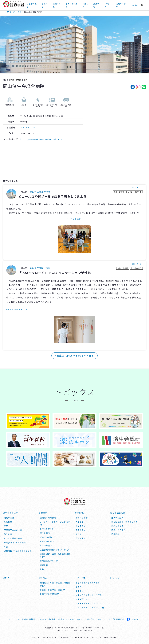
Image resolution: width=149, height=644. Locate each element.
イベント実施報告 (135, 192)
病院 (26, 80)
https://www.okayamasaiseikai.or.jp (41, 139)
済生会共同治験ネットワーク (54, 550)
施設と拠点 (57, 5)
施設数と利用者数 (48, 518)
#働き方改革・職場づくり (17, 309)
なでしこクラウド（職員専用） (111, 619)
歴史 (6, 526)
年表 (6, 547)
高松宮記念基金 (47, 541)
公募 (42, 569)
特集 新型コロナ (83, 599)
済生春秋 (80, 591)
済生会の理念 (32, 5)
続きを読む (76, 219)
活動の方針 (9, 518)
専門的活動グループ (49, 561)
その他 (79, 534)
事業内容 (45, 5)
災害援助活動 (46, 537)
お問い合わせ (91, 619)
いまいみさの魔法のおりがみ (89, 595)
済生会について (11, 513)
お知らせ (86, 5)
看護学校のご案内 (49, 594)
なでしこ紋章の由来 (13, 538)
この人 (79, 587)
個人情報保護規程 (29, 619)
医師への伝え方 (118, 530)
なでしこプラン (47, 529)
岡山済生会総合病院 (40, 192)
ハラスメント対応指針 (46, 619)
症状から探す (117, 518)
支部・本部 (81, 538)
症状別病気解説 (72, 5)
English (135, 5)
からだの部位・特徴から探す (124, 522)
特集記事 (115, 534)
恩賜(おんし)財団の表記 (15, 543)
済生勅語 (8, 534)
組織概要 (8, 522)
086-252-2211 (28, 127)
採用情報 (96, 5)
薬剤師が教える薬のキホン (88, 583)
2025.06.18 (137, 264)
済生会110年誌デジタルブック (18, 551)
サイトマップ (14, 619)
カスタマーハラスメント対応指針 (70, 619)
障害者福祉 (81, 530)
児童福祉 (80, 522)
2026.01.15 (137, 188)
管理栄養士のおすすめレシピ (89, 603)
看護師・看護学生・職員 (52, 590)
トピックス (108, 5)
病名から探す (117, 526)
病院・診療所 (16, 80)
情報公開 (44, 565)
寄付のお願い (121, 5)
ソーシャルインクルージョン (90, 607)
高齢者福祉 (81, 526)
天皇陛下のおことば (13, 530)
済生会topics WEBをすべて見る (74, 355)
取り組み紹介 (136, 268)
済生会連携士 (46, 533)
